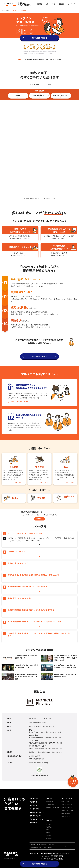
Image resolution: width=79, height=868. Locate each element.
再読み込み (39, 519)
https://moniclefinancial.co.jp (39, 763)
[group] (40, 4)
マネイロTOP (5, 11)
